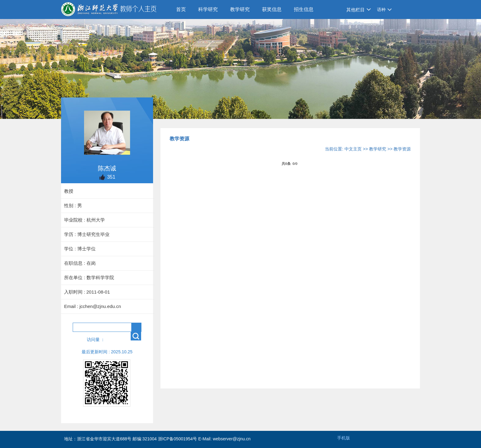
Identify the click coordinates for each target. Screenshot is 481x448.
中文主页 (353, 149)
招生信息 (304, 9)
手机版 (344, 438)
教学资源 (402, 149)
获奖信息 (272, 9)
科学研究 (208, 9)
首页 (181, 9)
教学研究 (240, 9)
